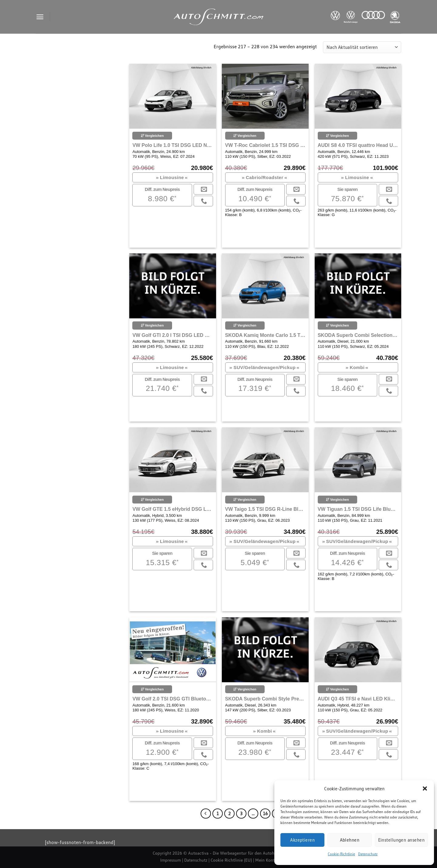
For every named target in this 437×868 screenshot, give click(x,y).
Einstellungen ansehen (401, 840)
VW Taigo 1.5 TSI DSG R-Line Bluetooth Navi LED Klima (265, 509)
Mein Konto (266, 860)
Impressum (171, 860)
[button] (425, 788)
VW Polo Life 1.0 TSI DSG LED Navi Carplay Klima (173, 145)
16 (265, 813)
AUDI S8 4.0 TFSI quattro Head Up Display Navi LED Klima (358, 145)
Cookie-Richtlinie (341, 854)
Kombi (357, 367)
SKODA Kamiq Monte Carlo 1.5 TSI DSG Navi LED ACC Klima (265, 335)
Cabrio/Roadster (264, 177)
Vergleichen (152, 136)
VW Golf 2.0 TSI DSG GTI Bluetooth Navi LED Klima (173, 699)
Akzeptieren (302, 840)
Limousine (172, 177)
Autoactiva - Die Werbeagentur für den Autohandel (236, 853)
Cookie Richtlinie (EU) (231, 860)
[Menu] (40, 17)
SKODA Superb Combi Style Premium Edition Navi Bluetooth (265, 699)
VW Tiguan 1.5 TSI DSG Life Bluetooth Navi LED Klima (358, 509)
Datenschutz (368, 854)
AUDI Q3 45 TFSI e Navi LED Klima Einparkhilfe (358, 699)
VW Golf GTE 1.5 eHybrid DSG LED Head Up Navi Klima (173, 509)
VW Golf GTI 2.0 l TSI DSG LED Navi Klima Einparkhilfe (173, 335)
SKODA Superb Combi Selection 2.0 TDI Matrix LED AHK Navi (358, 335)
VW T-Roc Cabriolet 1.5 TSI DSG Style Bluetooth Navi (265, 145)
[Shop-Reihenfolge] (362, 47)
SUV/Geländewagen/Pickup (264, 367)
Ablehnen (350, 840)
